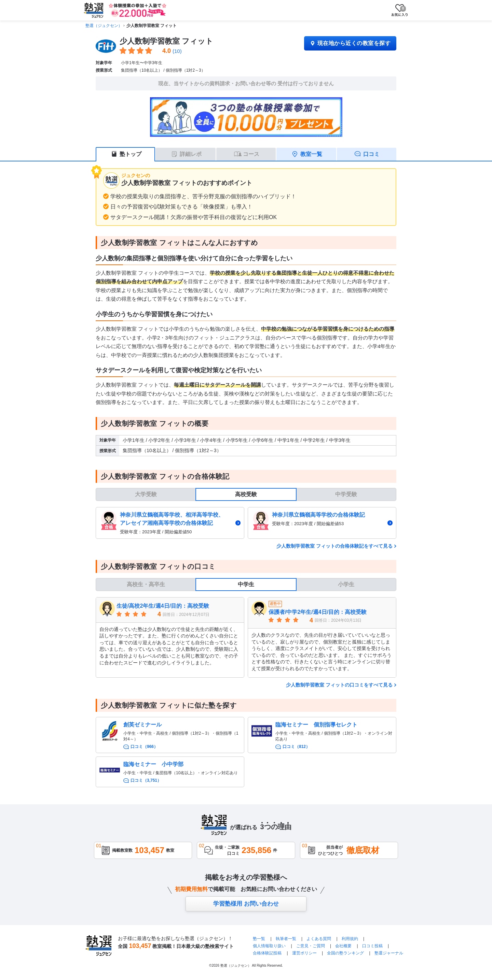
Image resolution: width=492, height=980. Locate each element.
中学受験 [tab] (346, 494)
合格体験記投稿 (267, 953)
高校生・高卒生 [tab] (146, 584)
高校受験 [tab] (246, 494)
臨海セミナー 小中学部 (153, 764)
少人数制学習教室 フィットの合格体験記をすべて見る (334, 546)
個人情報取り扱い (269, 946)
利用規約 (350, 939)
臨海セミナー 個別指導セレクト (316, 725)
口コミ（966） (144, 747)
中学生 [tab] (246, 584)
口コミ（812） (296, 747)
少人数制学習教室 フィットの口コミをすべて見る (339, 685)
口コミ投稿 (372, 946)
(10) (177, 51)
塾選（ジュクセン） (104, 26)
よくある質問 (319, 939)
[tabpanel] (246, 523)
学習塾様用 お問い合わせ (246, 904)
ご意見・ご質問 (311, 946)
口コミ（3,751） (146, 780)
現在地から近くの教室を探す (350, 43)
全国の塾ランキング (345, 953)
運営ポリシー (304, 953)
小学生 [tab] (346, 584)
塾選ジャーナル (389, 953)
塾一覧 (259, 939)
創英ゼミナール (142, 725)
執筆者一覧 (286, 939)
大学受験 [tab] (146, 494)
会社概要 (343, 946)
